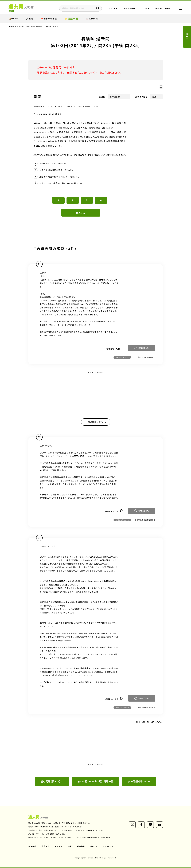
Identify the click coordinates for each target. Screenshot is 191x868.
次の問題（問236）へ (139, 781)
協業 (70, 846)
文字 (141, 97)
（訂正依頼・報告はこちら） (88, 106)
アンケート (113, 8)
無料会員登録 (129, 8)
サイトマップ (108, 846)
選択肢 (102, 97)
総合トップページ (163, 8)
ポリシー (94, 846)
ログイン (145, 8)
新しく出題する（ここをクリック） (78, 73)
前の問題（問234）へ (52, 781)
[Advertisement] (96, 393)
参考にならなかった (122, 357)
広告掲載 (46, 846)
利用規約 (81, 846)
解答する (81, 213)
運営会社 (32, 846)
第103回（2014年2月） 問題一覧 (96, 781)
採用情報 (59, 846)
